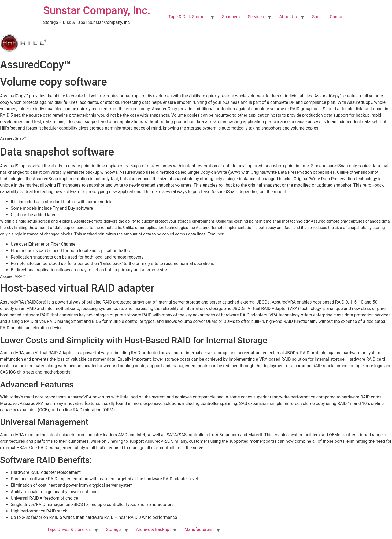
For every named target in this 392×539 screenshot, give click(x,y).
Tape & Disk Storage (187, 17)
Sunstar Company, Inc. (97, 11)
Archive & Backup (153, 529)
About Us (288, 17)
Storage (113, 529)
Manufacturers (198, 529)
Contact (337, 17)
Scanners (231, 17)
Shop (317, 17)
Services (256, 17)
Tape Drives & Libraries (69, 529)
